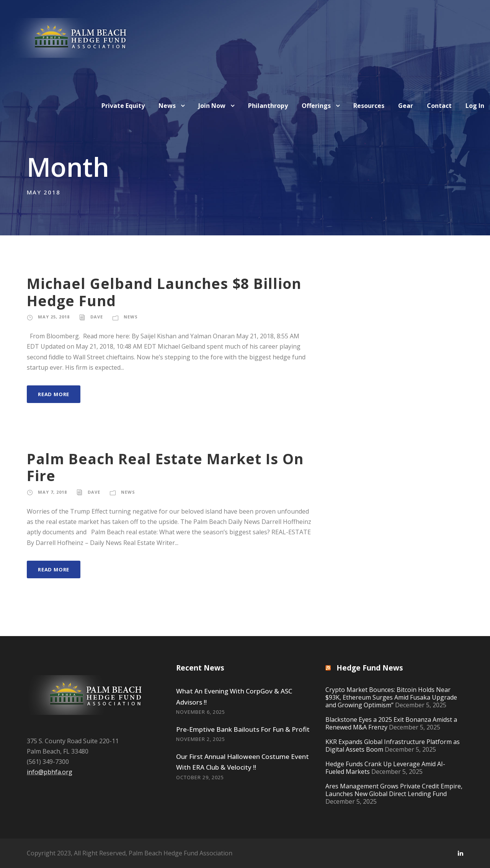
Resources (369, 106)
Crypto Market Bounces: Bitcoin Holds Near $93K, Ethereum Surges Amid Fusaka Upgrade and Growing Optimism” (391, 697)
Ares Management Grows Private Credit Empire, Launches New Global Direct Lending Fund (394, 790)
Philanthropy (268, 106)
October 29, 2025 (200, 777)
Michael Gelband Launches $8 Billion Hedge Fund (164, 292)
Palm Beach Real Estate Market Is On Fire (165, 467)
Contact (439, 106)
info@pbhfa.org (50, 772)
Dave (97, 317)
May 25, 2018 (54, 317)
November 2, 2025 (201, 739)
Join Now (212, 106)
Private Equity (123, 106)
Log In (475, 106)
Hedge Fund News (370, 668)
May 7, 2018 (52, 492)
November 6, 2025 (201, 712)
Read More (54, 394)
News (167, 106)
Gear (406, 106)
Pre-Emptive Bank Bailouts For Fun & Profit (243, 729)
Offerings (316, 106)
